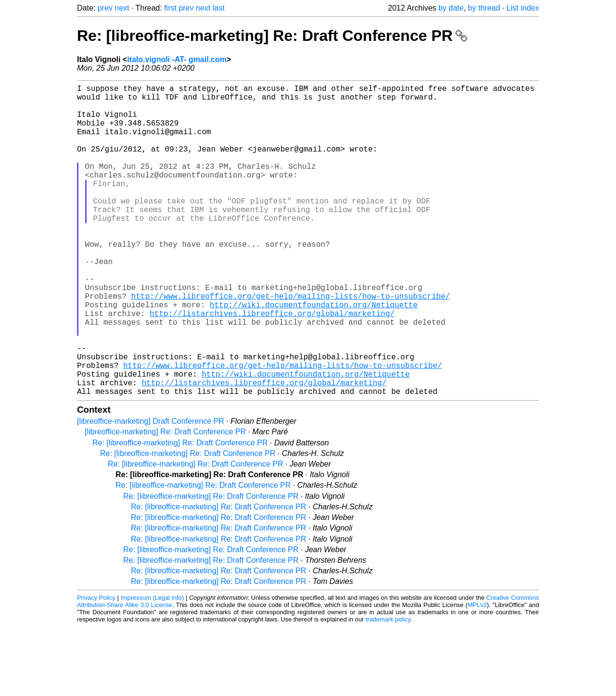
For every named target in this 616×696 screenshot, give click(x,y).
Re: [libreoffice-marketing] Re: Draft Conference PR (272, 36)
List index (523, 8)
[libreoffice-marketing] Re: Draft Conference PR (165, 501)
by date (451, 8)
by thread (484, 8)
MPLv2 (477, 674)
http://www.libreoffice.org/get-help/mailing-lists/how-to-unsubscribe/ (291, 344)
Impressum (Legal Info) (152, 667)
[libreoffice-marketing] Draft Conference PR (151, 490)
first (170, 8)
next (122, 8)
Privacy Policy (96, 667)
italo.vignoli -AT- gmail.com (177, 59)
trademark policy (388, 689)
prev (105, 8)
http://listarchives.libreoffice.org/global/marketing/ (272, 365)
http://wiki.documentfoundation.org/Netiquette (314, 354)
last (219, 8)
